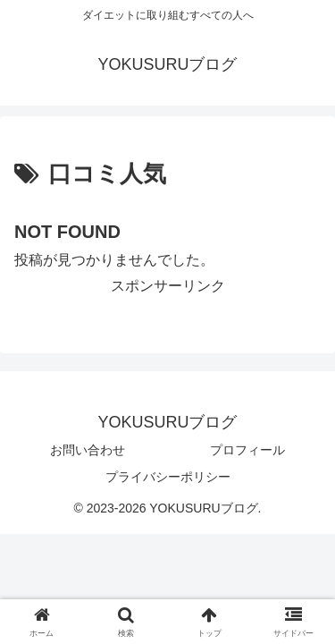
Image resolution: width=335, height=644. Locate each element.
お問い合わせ (88, 450)
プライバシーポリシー (168, 477)
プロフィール (247, 450)
